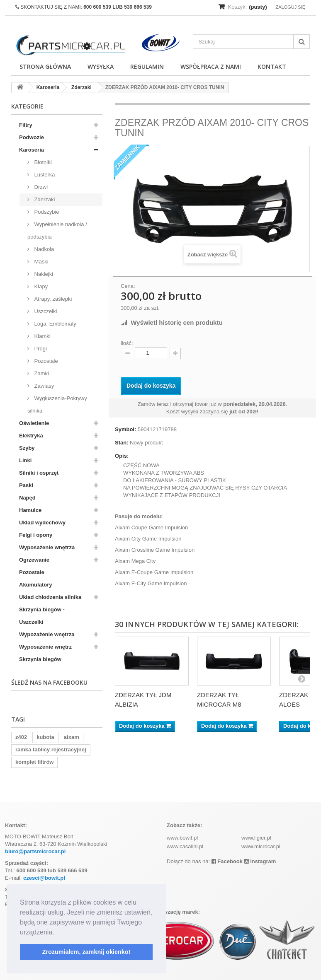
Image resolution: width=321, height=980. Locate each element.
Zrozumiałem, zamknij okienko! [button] (86, 952)
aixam (72, 737)
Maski (41, 262)
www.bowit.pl (182, 838)
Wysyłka (101, 66)
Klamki (42, 336)
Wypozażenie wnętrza (47, 634)
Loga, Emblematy (55, 324)
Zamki (41, 373)
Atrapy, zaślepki (52, 299)
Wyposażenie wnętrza (47, 547)
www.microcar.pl (261, 846)
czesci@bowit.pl (44, 878)
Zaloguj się (290, 7)
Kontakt (272, 66)
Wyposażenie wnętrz (45, 647)
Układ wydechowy (42, 523)
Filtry (26, 125)
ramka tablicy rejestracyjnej (51, 749)
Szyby (27, 448)
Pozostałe (45, 361)
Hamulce (30, 510)
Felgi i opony (36, 535)
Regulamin (147, 66)
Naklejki (43, 274)
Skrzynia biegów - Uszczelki (42, 616)
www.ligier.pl (256, 838)
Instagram (260, 861)
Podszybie (46, 212)
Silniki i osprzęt (39, 473)
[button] (57, 933)
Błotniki (42, 162)
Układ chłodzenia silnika (50, 597)
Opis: (122, 456)
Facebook (227, 861)
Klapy (40, 286)
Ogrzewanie (34, 560)
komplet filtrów (34, 762)
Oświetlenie (34, 423)
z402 (21, 737)
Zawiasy (43, 386)
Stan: (122, 443)
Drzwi (40, 187)
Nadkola (43, 249)
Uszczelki (45, 311)
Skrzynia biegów (40, 659)
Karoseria (32, 150)
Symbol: (125, 429)
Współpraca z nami (211, 66)
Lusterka (44, 175)
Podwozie (32, 137)
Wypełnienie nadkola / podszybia (57, 231)
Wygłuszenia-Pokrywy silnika (57, 404)
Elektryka (31, 436)
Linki (25, 460)
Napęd (27, 498)
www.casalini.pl (185, 846)
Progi (40, 349)
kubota (45, 737)
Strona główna (45, 66)
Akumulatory (35, 585)
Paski (26, 485)
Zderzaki (44, 199)
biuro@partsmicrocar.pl (35, 851)
